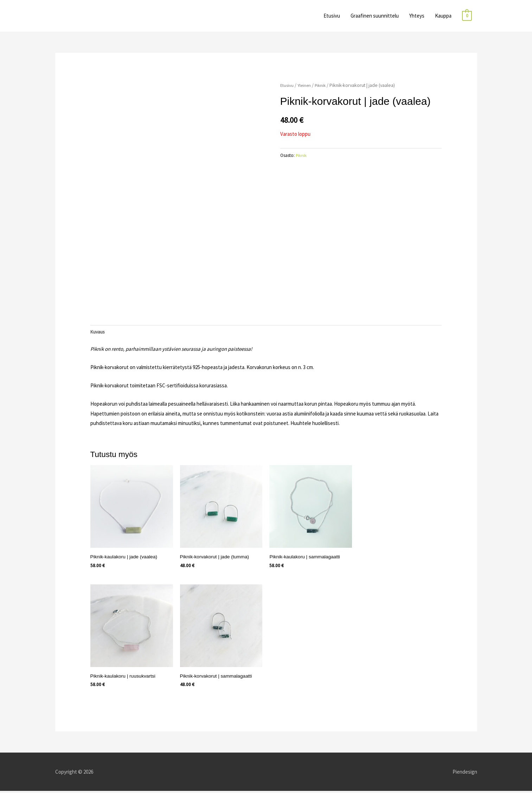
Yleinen (305, 85)
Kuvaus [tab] (98, 332)
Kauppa (443, 16)
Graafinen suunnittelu (375, 16)
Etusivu (332, 16)
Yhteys (417, 16)
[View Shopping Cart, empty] (467, 16)
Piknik (323, 85)
